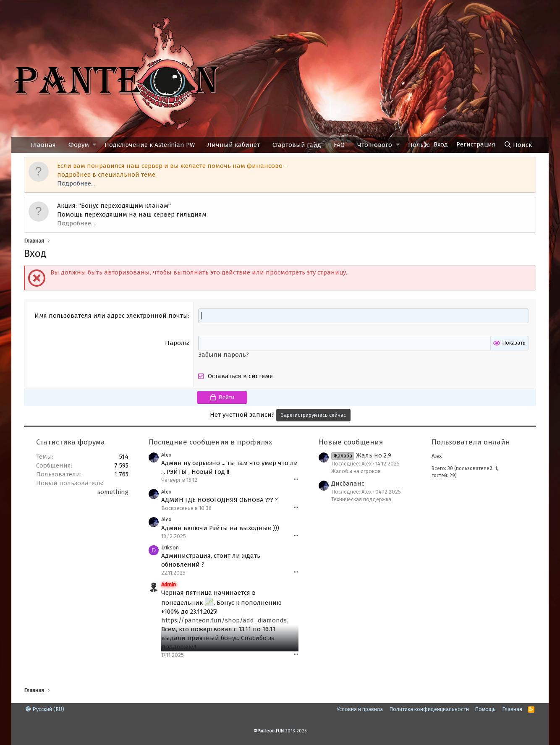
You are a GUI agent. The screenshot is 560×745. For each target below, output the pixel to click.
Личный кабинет (234, 145)
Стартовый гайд (297, 145)
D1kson (170, 548)
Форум (79, 145)
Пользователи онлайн (471, 442)
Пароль (177, 343)
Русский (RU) (45, 709)
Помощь (485, 709)
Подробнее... (76, 183)
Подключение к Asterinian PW (150, 145)
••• (296, 480)
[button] (94, 145)
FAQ (339, 145)
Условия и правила (360, 709)
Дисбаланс (348, 484)
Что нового (375, 145)
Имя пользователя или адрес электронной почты (111, 316)
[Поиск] (518, 145)
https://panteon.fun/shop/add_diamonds (224, 620)
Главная (43, 145)
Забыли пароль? (224, 355)
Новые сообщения (351, 442)
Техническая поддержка (361, 499)
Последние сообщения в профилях (210, 442)
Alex (166, 455)
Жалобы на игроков (356, 471)
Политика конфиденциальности (429, 709)
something (113, 492)
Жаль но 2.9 (361, 455)
